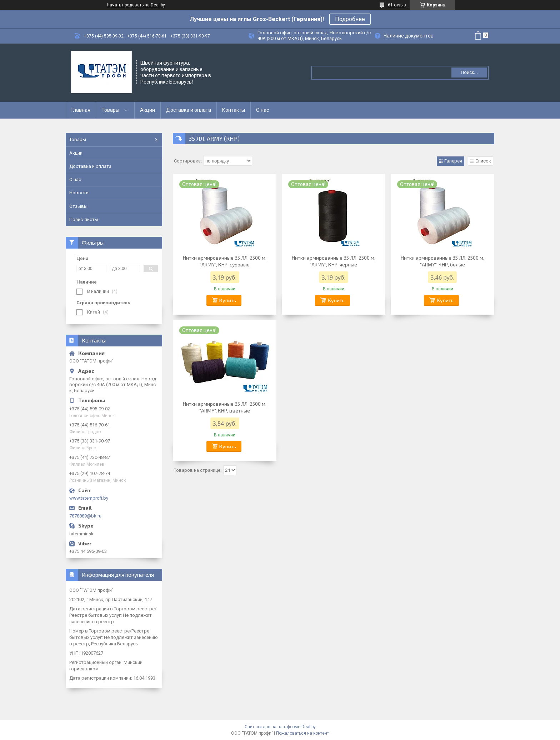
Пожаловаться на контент (302, 733)
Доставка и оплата (189, 110)
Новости (79, 193)
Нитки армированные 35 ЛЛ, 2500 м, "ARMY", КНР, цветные (225, 407)
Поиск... (469, 72)
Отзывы (78, 206)
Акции (147, 110)
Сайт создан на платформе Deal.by (280, 727)
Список (483, 161)
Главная (81, 110)
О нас (262, 110)
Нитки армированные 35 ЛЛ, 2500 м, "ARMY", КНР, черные (334, 261)
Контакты (234, 110)
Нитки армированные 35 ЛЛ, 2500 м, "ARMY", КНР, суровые (225, 261)
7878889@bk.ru (85, 516)
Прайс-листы (84, 219)
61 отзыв (397, 5)
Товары (110, 110)
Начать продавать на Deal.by (136, 5)
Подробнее (350, 19)
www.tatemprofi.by (89, 498)
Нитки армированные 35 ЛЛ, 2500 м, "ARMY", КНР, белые (442, 261)
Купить (228, 300)
